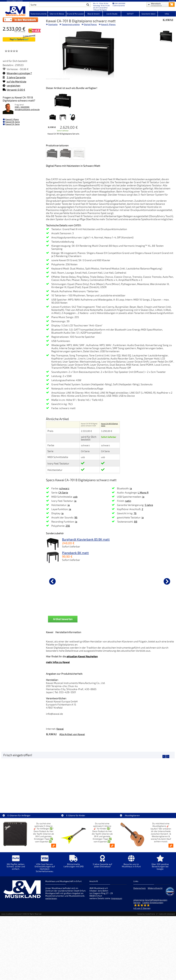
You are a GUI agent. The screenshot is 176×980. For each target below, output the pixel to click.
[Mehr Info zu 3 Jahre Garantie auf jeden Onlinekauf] (102, 863)
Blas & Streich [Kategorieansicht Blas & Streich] (94, 14)
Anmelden (172, 1)
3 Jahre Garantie (14, 77)
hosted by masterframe (146, 914)
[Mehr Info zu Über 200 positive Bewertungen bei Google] (160, 864)
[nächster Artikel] (167, 581)
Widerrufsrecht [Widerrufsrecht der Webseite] (155, 888)
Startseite (53, 24)
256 (68, 526)
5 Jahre (149, 505)
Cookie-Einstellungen (153, 902)
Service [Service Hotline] (137, 902)
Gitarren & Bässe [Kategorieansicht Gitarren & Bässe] (57, 14)
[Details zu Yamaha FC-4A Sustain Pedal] (103, 581)
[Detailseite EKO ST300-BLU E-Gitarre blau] (153, 781)
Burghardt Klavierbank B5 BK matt (86, 539)
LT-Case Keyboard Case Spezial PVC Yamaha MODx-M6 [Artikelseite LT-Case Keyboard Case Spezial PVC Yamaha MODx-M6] (67, 800)
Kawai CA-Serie (12, 124)
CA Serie (63, 492)
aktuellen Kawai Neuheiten (82, 656)
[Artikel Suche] (57, 5)
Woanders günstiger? (17, 73)
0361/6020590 (119, 3)
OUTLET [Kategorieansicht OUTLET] (130, 14)
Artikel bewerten (63, 619)
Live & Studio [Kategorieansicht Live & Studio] (112, 14)
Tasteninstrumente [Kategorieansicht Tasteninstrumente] (39, 14)
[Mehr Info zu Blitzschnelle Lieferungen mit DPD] (74, 863)
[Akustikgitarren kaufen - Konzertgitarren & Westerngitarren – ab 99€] (171, 846)
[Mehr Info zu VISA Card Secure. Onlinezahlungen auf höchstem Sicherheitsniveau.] (45, 866)
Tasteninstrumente (71, 24)
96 (76, 517)
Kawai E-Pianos (108, 24)
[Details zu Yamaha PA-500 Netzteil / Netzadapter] (60, 581)
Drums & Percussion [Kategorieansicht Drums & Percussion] (75, 14)
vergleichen (11, 86)
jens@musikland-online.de (27, 109)
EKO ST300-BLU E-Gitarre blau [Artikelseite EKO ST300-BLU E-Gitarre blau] (153, 800)
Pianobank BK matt (75, 553)
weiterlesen (51, 898)
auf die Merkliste (14, 81)
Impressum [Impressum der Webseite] (117, 898)
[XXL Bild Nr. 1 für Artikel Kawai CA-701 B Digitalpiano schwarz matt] (166, 37)
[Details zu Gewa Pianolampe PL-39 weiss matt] (146, 581)
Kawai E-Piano (12, 119)
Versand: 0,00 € (14, 90)
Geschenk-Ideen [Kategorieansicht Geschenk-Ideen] (149, 14)
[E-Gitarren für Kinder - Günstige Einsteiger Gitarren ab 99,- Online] (112, 846)
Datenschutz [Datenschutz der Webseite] (140, 888)
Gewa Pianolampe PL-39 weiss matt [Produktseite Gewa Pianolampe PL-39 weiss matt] (146, 603)
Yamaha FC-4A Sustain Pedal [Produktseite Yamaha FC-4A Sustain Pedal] (103, 602)
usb (75, 497)
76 (135, 513)
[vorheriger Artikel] (52, 581)
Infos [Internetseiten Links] (167, 14)
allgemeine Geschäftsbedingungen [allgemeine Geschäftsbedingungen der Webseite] (150, 900)
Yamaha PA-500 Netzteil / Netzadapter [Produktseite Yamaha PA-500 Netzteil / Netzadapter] (60, 603)
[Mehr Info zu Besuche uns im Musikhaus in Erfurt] (131, 863)
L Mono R (143, 492)
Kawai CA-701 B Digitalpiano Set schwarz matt (63, 134)
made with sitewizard (167, 914)
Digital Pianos (90, 24)
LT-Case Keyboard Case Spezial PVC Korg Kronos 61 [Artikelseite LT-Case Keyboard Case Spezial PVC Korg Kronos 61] (24, 800)
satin (128, 501)
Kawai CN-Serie (13, 122)
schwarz (64, 488)
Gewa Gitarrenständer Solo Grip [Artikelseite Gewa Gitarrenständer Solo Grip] (110, 800)
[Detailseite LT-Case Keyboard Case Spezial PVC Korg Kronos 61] (23, 781)
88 (136, 522)
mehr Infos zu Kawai (58, 662)
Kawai (60, 729)
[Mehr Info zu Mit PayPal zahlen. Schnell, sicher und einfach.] (16, 864)
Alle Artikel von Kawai (72, 734)
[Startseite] (15, 11)
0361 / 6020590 (22, 107)
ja (75, 501)
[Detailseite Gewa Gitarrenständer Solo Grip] (110, 781)
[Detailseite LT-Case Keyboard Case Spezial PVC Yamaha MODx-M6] (66, 781)
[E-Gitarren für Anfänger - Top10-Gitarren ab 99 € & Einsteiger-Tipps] (54, 846)
